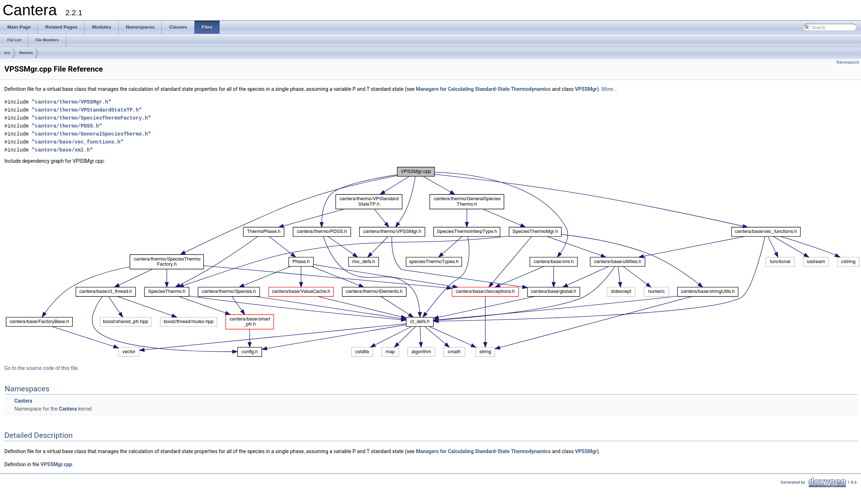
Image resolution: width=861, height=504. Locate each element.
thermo (26, 53)
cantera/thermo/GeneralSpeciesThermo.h (91, 134)
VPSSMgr (586, 89)
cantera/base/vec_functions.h (78, 142)
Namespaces (848, 62)
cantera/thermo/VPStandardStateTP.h (87, 110)
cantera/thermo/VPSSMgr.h (72, 102)
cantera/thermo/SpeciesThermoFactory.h (91, 118)
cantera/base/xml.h (62, 150)
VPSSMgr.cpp (56, 464)
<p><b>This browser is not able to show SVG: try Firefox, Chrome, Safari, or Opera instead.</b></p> (433, 262)
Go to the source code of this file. (42, 368)
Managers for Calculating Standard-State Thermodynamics (483, 89)
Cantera (23, 401)
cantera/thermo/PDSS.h (67, 126)
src (7, 53)
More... (609, 89)
